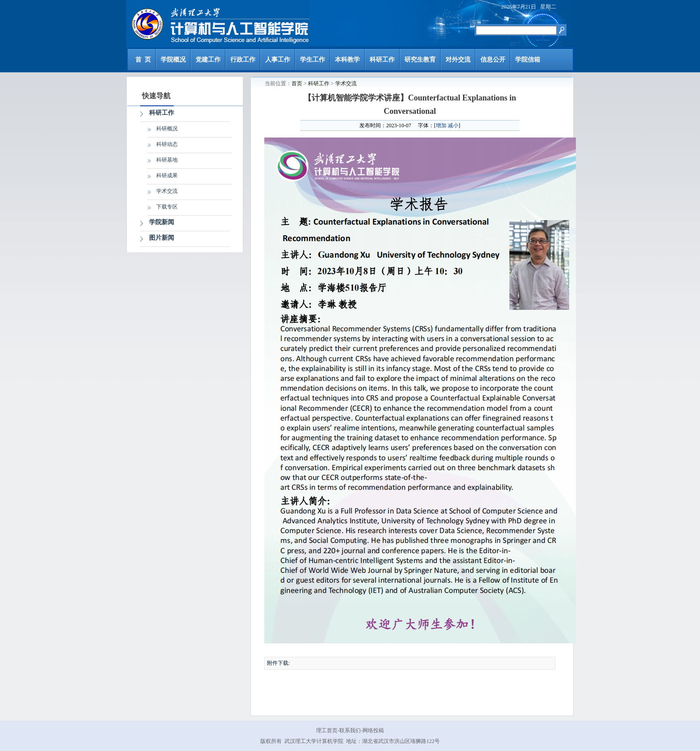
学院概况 (173, 60)
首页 (297, 83)
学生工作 (312, 60)
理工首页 (327, 730)
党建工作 (208, 60)
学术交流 (167, 191)
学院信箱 (528, 60)
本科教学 (347, 60)
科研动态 (167, 144)
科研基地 (167, 160)
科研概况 (167, 129)
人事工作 (278, 60)
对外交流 (458, 60)
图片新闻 (162, 238)
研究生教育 (420, 60)
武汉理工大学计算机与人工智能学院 (218, 24)
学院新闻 (162, 222)
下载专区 (167, 207)
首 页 (143, 60)
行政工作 (243, 60)
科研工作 (382, 60)
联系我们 (350, 730)
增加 (441, 125)
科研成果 (167, 175)
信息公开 (493, 60)
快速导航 (156, 96)
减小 (453, 125)
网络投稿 (373, 730)
